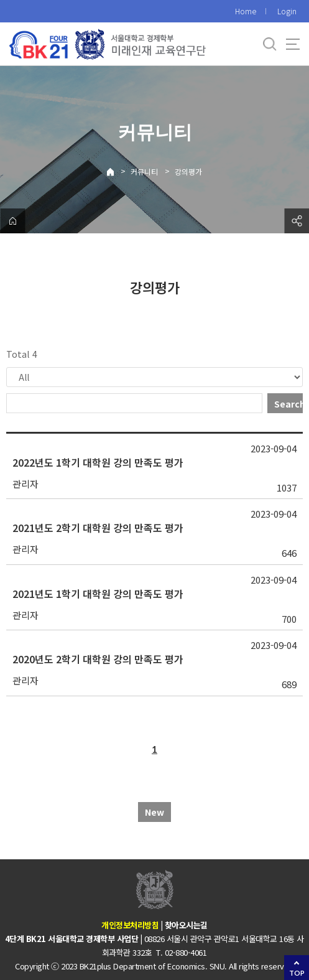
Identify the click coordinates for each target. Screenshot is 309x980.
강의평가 (188, 171)
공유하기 (297, 221)
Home (246, 11)
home (12, 221)
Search (288, 404)
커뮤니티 (144, 171)
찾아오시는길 (186, 925)
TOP (297, 973)
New (154, 812)
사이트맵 (293, 44)
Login (287, 11)
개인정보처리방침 (130, 925)
